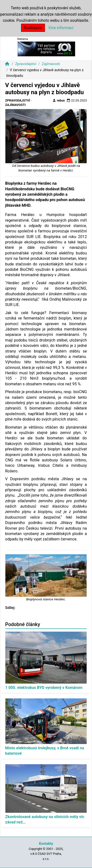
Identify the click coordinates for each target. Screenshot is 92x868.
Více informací (61, 28)
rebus (59, 100)
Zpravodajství (26, 64)
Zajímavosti (51, 64)
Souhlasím (33, 28)
